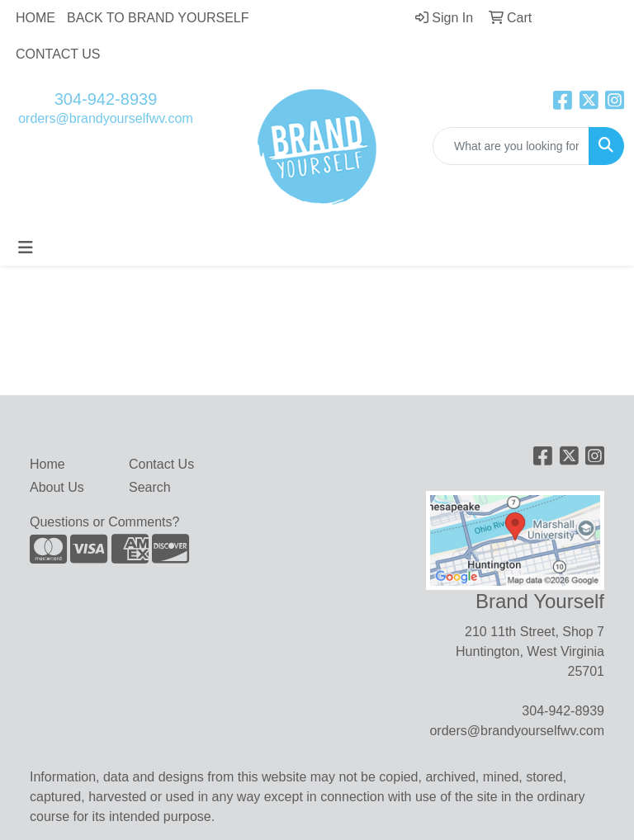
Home (47, 464)
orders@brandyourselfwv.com (106, 118)
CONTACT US (58, 54)
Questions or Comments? (104, 522)
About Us (57, 487)
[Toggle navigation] (26, 248)
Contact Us (161, 464)
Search (150, 487)
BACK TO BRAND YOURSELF (158, 18)
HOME (35, 18)
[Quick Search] (511, 146)
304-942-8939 (106, 99)
